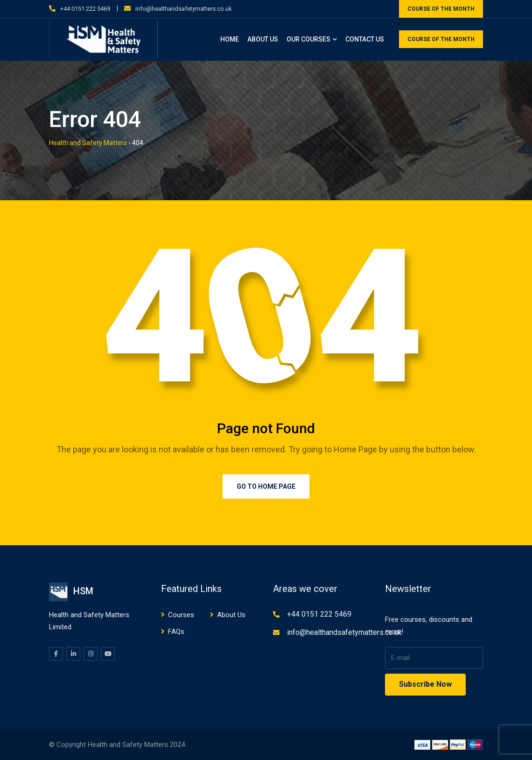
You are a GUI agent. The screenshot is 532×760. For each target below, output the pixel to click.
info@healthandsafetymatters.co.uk (184, 9)
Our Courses (308, 39)
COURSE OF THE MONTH (441, 9)
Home (230, 39)
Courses (181, 615)
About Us (263, 39)
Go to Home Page (266, 486)
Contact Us (365, 39)
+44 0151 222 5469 (85, 9)
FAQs (176, 632)
